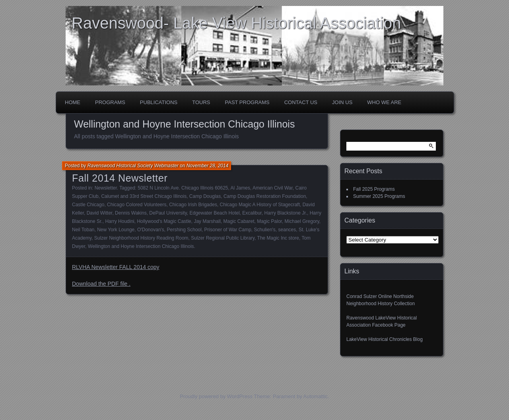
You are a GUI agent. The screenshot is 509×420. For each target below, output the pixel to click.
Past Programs (247, 102)
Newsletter (106, 188)
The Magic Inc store (278, 238)
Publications (159, 102)
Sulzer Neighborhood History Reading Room (141, 238)
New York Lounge (116, 230)
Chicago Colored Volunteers (137, 205)
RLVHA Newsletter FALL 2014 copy (116, 267)
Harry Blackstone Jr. (286, 213)
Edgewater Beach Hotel (214, 213)
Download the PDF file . (101, 284)
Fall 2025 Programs (374, 189)
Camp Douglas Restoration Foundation (265, 196)
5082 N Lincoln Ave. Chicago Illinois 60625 (183, 188)
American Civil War (273, 188)
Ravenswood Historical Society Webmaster (133, 166)
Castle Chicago (88, 205)
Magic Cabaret (239, 221)
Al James (240, 188)
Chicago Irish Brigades (193, 205)
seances (287, 230)
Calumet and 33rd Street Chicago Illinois (144, 196)
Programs (110, 102)
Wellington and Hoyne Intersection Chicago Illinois (141, 246)
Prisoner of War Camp (228, 230)
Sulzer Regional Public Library (223, 238)
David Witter (100, 213)
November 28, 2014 (207, 166)
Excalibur (252, 213)
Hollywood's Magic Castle (164, 221)
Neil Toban (83, 230)
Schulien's (265, 230)
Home (73, 102)
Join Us (342, 102)
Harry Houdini (119, 221)
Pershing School (184, 230)
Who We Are (384, 102)
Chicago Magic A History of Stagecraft (260, 205)
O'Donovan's (151, 230)
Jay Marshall (207, 221)
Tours (201, 102)
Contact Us (301, 102)
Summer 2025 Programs (379, 196)
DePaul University (168, 213)
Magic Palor (269, 221)
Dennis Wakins (131, 213)
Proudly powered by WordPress (216, 396)
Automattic (316, 396)
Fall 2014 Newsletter (120, 178)
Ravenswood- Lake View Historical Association (236, 23)
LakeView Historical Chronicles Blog (385, 339)
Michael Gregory (302, 221)
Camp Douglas (205, 196)
